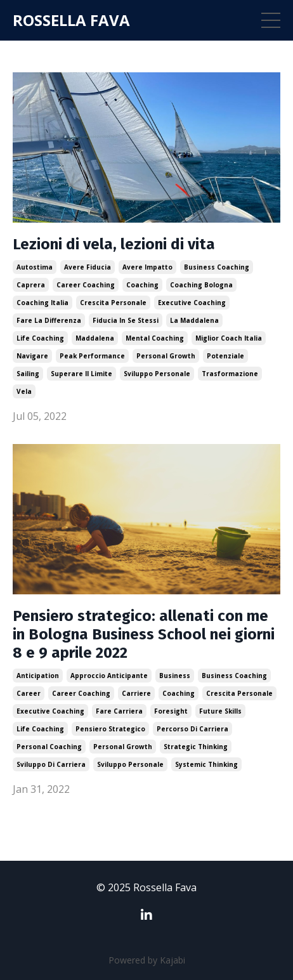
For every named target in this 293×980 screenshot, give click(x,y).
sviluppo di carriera (51, 764)
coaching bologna (201, 285)
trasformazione (230, 374)
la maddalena (194, 320)
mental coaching (155, 338)
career (29, 693)
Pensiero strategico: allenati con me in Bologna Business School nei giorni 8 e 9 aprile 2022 (144, 634)
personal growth (166, 356)
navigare (32, 356)
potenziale (225, 356)
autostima (35, 267)
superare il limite (81, 374)
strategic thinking (196, 747)
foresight (171, 711)
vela (24, 391)
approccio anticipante (109, 676)
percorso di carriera (192, 729)
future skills (220, 711)
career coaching (86, 285)
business (175, 676)
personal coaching (49, 747)
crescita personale (113, 303)
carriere (136, 693)
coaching (142, 285)
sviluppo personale (157, 374)
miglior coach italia (229, 338)
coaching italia (42, 303)
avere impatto (147, 267)
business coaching (217, 267)
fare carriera (119, 711)
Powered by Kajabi (147, 960)
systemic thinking (206, 764)
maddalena (95, 338)
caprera (31, 285)
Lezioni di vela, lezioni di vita (114, 244)
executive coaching (192, 303)
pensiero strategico (110, 729)
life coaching (40, 338)
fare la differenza (49, 320)
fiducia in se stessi (126, 320)
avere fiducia (88, 267)
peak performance (92, 356)
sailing (28, 374)
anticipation (38, 676)
